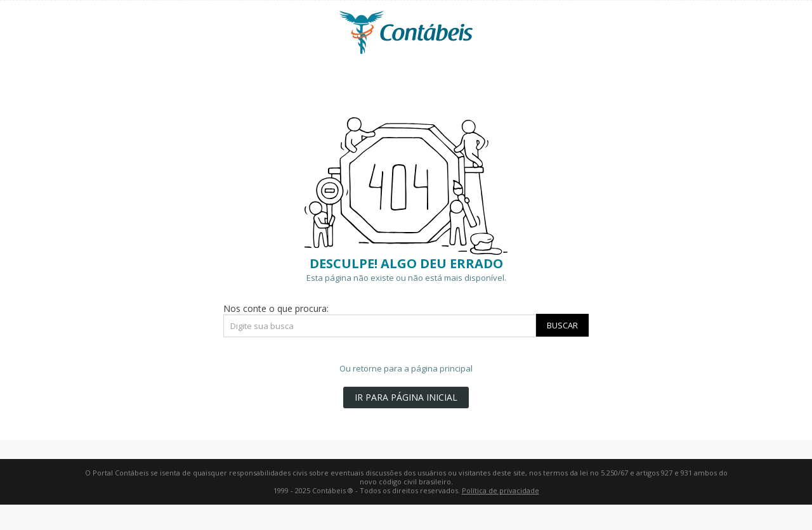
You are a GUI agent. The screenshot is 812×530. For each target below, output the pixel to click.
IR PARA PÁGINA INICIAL (406, 397)
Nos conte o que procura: (276, 308)
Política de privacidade (501, 490)
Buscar (562, 325)
